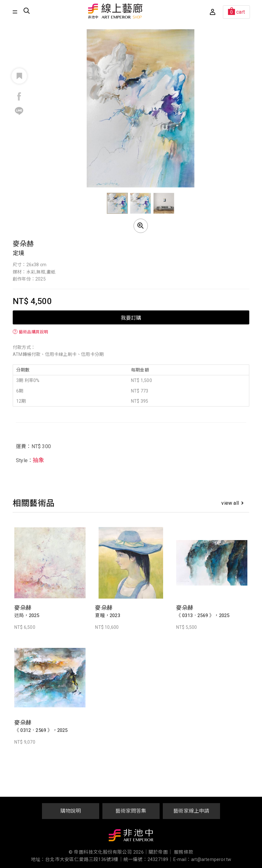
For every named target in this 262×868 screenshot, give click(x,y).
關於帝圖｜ (161, 852)
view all (232, 503)
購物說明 (71, 811)
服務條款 (184, 852)
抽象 (38, 460)
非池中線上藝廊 (115, 11)
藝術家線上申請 (191, 811)
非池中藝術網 (131, 837)
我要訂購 (131, 317)
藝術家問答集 (131, 811)
